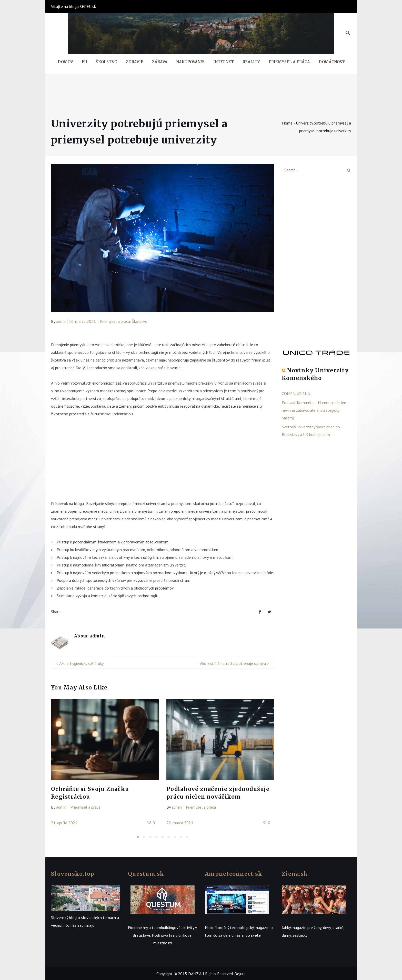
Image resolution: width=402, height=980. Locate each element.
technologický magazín (250, 927)
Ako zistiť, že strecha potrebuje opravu (233, 663)
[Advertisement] (163, 461)
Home (287, 123)
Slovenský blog (64, 917)
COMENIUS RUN (296, 394)
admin (61, 321)
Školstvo (140, 321)
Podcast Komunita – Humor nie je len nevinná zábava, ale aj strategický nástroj (314, 410)
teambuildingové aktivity (173, 927)
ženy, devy (322, 927)
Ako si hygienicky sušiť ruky (81, 663)
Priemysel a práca (115, 321)
